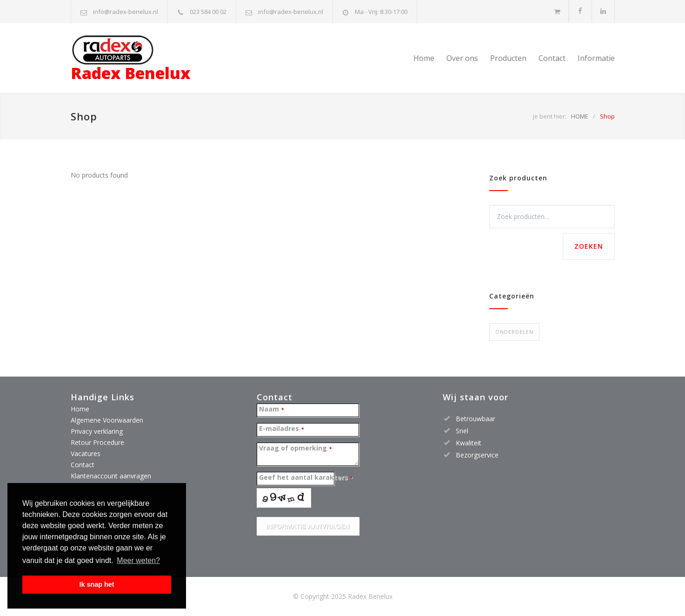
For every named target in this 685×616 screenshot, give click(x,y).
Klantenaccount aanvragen (111, 476)
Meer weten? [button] (138, 560)
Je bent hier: (550, 116)
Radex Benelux (130, 60)
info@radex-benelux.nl (126, 12)
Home (424, 58)
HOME (580, 116)
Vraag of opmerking (295, 448)
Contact (552, 58)
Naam (271, 409)
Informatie (596, 58)
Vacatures (86, 454)
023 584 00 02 (208, 12)
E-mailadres (281, 429)
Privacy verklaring (97, 431)
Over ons (462, 58)
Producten (508, 58)
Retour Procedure (97, 442)
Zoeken (589, 246)
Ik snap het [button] (96, 584)
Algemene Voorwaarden (107, 420)
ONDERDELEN (514, 332)
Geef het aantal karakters (306, 478)
